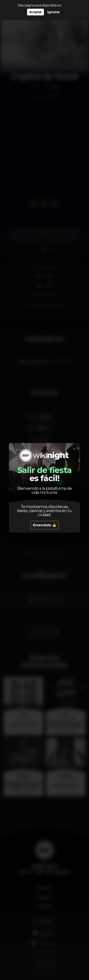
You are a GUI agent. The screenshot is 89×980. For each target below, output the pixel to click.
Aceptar (35, 12)
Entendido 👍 (45, 525)
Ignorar (54, 12)
